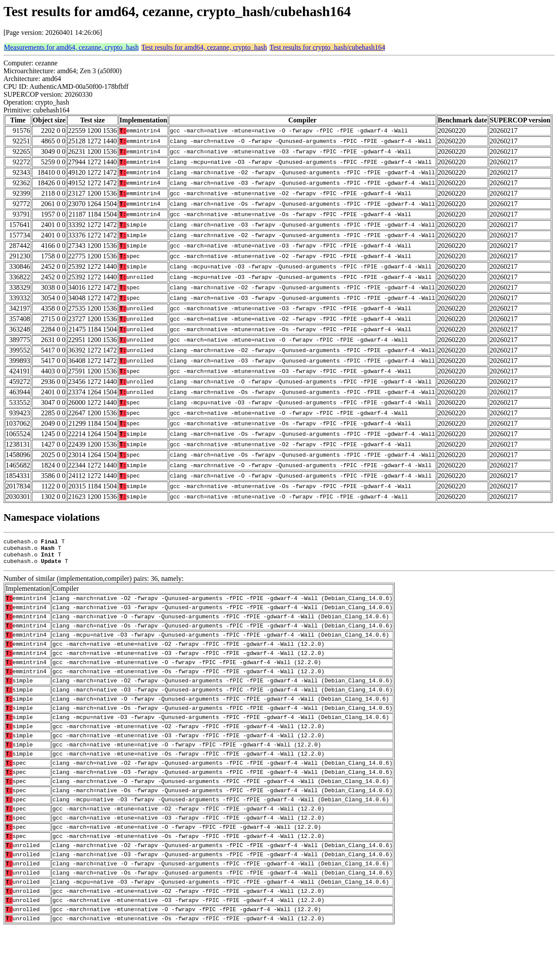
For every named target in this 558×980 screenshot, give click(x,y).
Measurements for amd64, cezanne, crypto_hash (71, 47)
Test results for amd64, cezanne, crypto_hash (204, 47)
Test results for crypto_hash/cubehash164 (327, 47)
